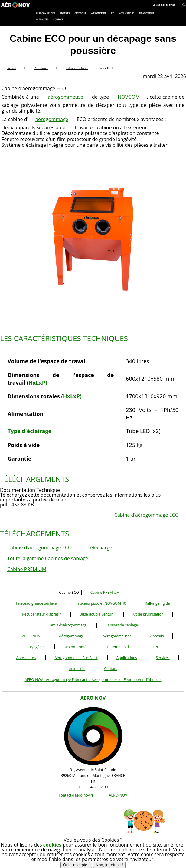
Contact (111, 669)
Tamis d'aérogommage (67, 625)
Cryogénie (36, 647)
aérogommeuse (65, 97)
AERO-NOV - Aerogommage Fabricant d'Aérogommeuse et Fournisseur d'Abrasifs (93, 680)
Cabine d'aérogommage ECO (147, 515)
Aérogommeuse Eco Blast (76, 658)
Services (163, 658)
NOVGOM (129, 97)
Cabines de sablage (122, 625)
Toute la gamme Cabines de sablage (48, 558)
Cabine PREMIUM (27, 569)
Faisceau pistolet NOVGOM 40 (101, 603)
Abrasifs (157, 636)
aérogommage (52, 119)
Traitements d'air (120, 647)
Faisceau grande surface (36, 603)
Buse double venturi (97, 614)
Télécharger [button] (101, 547)
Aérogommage (71, 636)
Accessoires (26, 658)
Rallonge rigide (157, 603)
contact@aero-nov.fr (76, 795)
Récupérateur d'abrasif (41, 614)
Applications (127, 658)
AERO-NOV (31, 636)
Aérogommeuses (117, 636)
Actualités (77, 669)
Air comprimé (75, 647)
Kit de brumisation (148, 614)
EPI (155, 647)
